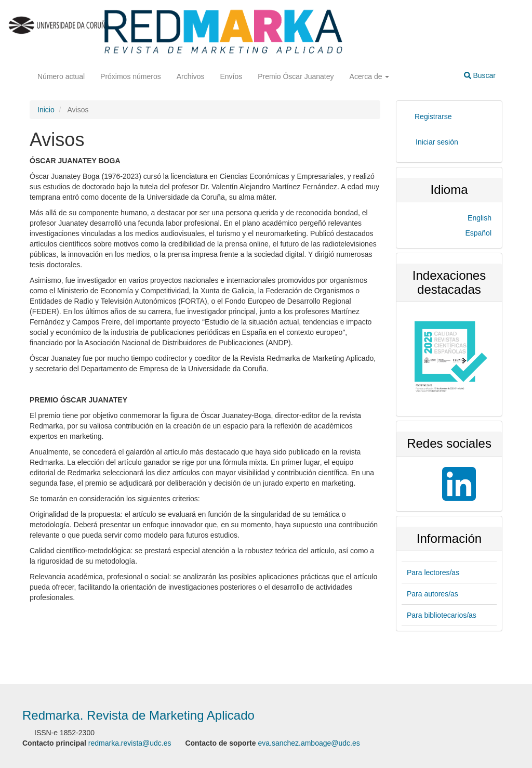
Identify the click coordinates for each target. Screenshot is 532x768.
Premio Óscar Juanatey (296, 76)
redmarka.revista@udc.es (130, 743)
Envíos (231, 76)
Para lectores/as (433, 572)
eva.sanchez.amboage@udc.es (309, 743)
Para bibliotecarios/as (442, 615)
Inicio (46, 110)
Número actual (61, 76)
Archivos (191, 76)
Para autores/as (433, 594)
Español (478, 233)
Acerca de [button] (370, 76)
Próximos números (131, 76)
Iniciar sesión (437, 142)
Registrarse (433, 116)
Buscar (480, 75)
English (480, 218)
